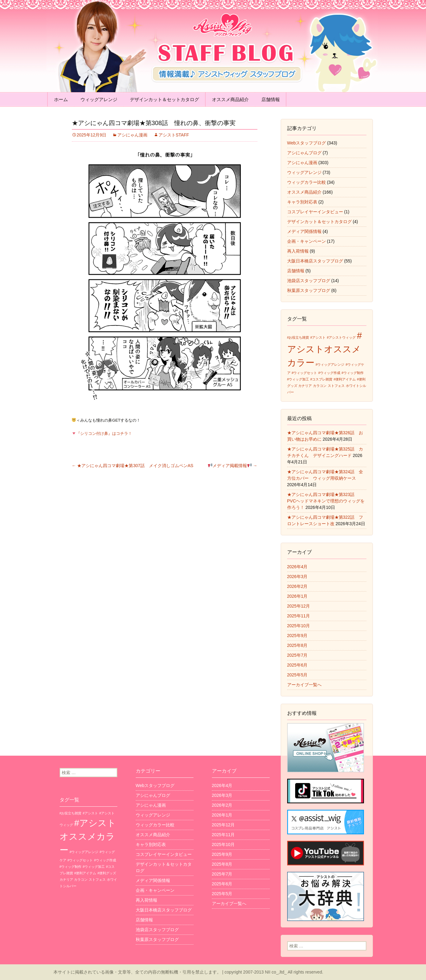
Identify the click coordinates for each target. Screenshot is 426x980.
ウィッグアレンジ (99, 99)
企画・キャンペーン (307, 241)
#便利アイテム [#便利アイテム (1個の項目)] (345, 379)
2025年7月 (297, 655)
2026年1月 (297, 596)
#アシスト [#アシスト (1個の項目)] (318, 337)
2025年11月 (299, 616)
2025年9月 (297, 636)
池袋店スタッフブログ (309, 281)
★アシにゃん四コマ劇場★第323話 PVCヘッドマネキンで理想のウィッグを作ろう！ (326, 501)
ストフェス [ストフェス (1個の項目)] (336, 386)
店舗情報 (271, 99)
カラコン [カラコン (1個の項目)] (320, 386)
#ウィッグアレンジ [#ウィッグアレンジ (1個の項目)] (330, 364)
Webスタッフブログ (307, 143)
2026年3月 (297, 577)
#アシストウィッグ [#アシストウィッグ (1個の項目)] (341, 337)
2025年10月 (299, 626)
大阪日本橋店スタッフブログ (315, 261)
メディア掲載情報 (233, 466)
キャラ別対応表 (302, 202)
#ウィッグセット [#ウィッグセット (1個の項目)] (304, 373)
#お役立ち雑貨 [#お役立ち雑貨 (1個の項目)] (298, 337)
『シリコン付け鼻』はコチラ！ (102, 433)
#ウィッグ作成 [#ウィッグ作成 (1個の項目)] (329, 373)
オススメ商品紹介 (230, 99)
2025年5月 (297, 675)
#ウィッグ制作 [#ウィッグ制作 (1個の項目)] (353, 373)
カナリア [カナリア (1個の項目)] (305, 386)
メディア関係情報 (304, 231)
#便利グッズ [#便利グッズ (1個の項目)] (107, 873)
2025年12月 (299, 606)
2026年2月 (297, 586)
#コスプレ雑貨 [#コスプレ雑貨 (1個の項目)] (321, 379)
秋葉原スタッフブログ (309, 290)
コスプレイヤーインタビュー (315, 212)
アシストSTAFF (174, 135)
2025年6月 (297, 665)
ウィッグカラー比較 (307, 182)
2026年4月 (297, 567)
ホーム (61, 99)
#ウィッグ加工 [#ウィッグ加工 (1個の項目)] (298, 379)
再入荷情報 (298, 251)
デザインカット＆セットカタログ (164, 99)
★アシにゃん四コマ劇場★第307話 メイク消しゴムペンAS (133, 466)
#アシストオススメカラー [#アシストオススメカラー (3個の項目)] (325, 349)
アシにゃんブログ (304, 153)
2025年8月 (297, 645)
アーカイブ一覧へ (304, 685)
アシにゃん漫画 (132, 135)
